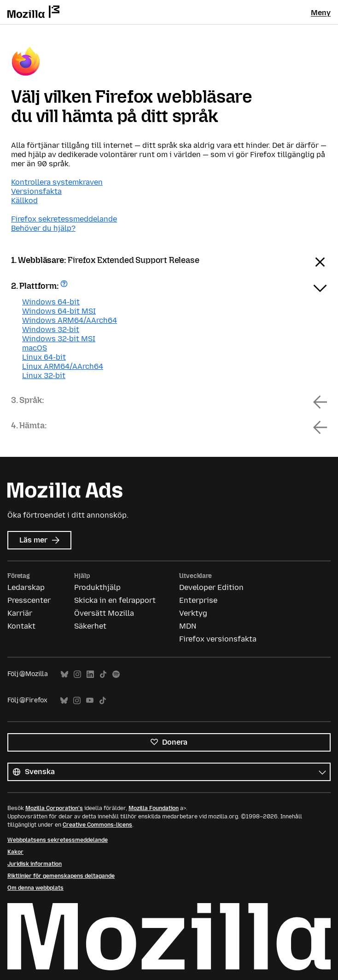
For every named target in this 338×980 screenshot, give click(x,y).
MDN (188, 626)
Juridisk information (35, 864)
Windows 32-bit (51, 330)
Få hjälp (65, 287)
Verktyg (193, 613)
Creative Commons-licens (97, 825)
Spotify (116, 674)
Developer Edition (211, 587)
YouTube (90, 701)
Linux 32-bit (44, 376)
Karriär (20, 613)
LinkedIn (90, 674)
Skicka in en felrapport (115, 600)
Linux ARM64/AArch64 (63, 366)
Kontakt (21, 626)
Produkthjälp (97, 587)
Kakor (15, 852)
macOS (35, 348)
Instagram (77, 674)
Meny (321, 13)
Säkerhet (90, 626)
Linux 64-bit (44, 357)
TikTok (103, 674)
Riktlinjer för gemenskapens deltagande (61, 876)
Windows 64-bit (51, 302)
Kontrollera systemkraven (57, 182)
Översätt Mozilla (104, 613)
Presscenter (29, 600)
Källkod (24, 201)
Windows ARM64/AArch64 (70, 320)
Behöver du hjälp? (43, 228)
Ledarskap (26, 587)
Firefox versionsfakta (218, 639)
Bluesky (64, 674)
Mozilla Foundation (154, 808)
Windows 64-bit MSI (59, 311)
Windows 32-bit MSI (59, 339)
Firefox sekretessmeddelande (64, 219)
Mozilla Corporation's (54, 808)
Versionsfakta (36, 191)
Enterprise (198, 600)
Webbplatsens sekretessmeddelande (58, 840)
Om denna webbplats (35, 888)
